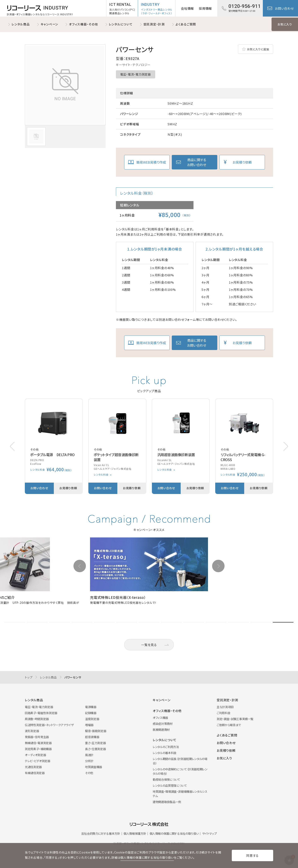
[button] (286, 446)
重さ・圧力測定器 (95, 743)
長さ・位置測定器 (95, 749)
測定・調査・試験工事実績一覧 (235, 719)
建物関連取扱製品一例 (167, 802)
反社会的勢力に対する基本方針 (101, 833)
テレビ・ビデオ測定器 (38, 761)
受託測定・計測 (154, 24)
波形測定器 (32, 731)
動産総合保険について (166, 779)
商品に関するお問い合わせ (197, 162)
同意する (252, 855)
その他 (89, 773)
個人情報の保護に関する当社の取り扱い (174, 833)
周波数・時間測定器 (37, 719)
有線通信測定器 (35, 773)
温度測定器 (92, 719)
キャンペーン (49, 24)
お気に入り (285, 24)
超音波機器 (92, 737)
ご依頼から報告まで (229, 725)
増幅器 (89, 725)
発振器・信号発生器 (37, 737)
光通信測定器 (33, 767)
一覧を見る (149, 645)
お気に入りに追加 (258, 49)
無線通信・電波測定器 (38, 743)
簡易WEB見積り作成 (151, 162)
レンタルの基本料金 (165, 753)
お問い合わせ (284, 8)
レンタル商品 (21, 24)
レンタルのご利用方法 (166, 747)
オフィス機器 (160, 718)
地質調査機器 (94, 767)
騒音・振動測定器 (96, 731)
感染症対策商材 (163, 724)
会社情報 (187, 8)
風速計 (89, 755)
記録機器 (91, 713)
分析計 (89, 761)
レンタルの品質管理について (170, 785)
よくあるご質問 (186, 24)
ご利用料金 (223, 713)
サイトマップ (210, 833)
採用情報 (205, 8)
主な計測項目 (225, 707)
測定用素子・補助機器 (38, 749)
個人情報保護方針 (135, 833)
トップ (29, 677)
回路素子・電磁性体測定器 (41, 713)
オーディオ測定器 (35, 755)
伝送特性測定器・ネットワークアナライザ (49, 725)
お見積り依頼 (242, 162)
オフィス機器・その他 (84, 24)
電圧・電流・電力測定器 (136, 74)
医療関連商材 (161, 730)
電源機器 (91, 707)
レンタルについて (121, 24)
